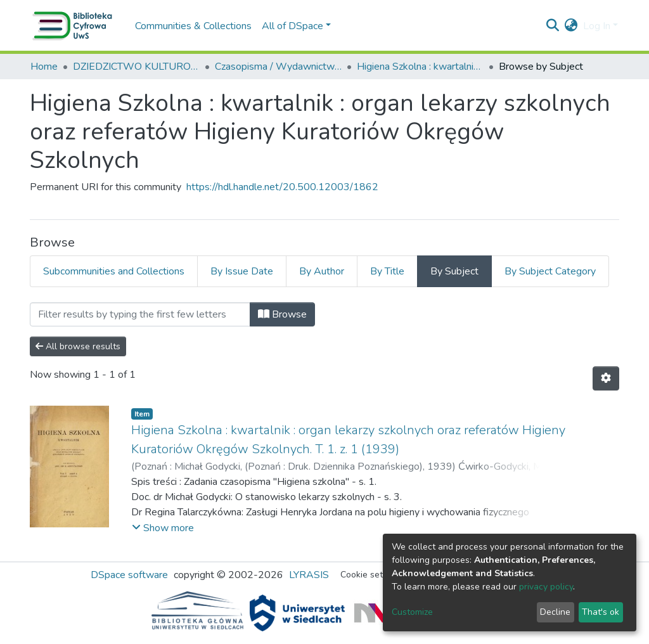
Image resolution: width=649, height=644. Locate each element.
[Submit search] (553, 26)
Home (44, 67)
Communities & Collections (193, 26)
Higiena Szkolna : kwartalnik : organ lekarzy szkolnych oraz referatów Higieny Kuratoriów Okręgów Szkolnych (420, 67)
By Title (387, 271)
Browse (282, 314)
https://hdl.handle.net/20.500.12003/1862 (282, 187)
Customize (412, 612)
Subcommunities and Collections (114, 271)
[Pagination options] (606, 378)
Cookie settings (371, 575)
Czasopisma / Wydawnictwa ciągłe (278, 67)
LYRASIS (309, 575)
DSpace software (129, 575)
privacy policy (546, 587)
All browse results (78, 346)
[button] (571, 26)
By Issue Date (242, 271)
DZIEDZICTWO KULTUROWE (136, 67)
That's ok (601, 612)
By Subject (454, 271)
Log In (597, 26)
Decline (555, 612)
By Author (322, 271)
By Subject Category (550, 271)
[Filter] (140, 314)
